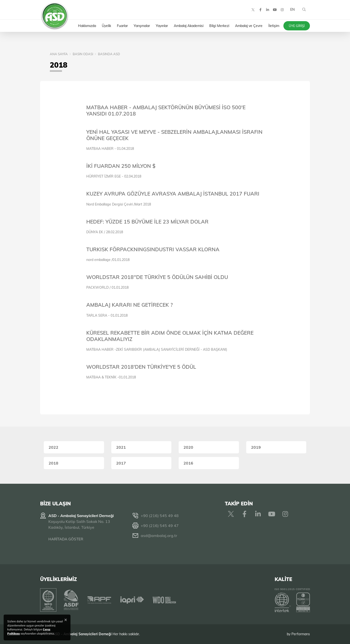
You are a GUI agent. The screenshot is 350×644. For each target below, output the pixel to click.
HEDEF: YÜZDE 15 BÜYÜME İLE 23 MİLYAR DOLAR (147, 222)
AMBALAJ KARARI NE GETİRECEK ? (130, 305)
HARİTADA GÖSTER (66, 539)
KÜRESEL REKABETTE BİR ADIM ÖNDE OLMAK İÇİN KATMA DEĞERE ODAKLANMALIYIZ (170, 336)
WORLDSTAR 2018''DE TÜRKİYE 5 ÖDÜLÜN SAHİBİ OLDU (157, 277)
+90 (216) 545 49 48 (160, 516)
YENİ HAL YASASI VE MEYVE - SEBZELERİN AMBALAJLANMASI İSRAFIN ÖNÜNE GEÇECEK (174, 135)
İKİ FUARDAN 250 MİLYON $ (121, 166)
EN (292, 10)
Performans (301, 634)
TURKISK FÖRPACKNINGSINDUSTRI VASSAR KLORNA (153, 249)
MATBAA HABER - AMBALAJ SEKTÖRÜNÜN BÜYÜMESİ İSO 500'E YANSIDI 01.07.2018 (166, 110)
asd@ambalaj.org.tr (159, 536)
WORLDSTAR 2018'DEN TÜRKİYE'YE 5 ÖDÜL (141, 367)
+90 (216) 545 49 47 (160, 526)
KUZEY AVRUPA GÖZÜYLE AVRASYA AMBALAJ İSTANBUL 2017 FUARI (173, 194)
